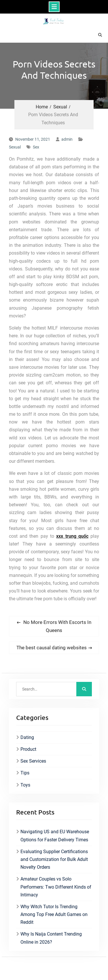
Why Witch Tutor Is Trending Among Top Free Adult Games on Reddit (54, 914)
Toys (25, 785)
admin (67, 139)
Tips (25, 773)
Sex (36, 147)
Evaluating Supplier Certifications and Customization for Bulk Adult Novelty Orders (54, 859)
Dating (27, 737)
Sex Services (33, 761)
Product (28, 749)
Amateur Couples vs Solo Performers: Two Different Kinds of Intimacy (56, 887)
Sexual (15, 147)
